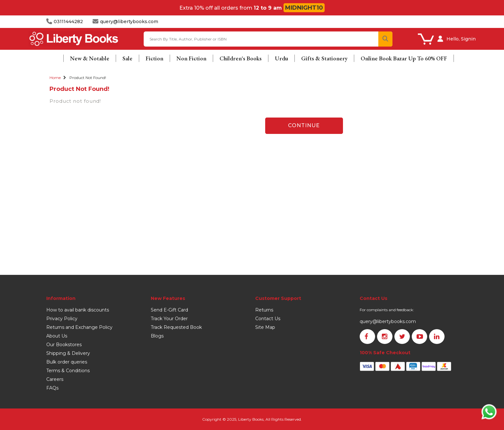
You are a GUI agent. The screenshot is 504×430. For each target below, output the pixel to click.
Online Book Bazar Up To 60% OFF (404, 58)
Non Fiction (191, 58)
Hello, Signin (461, 39)
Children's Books (241, 58)
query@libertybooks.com (388, 321)
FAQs (52, 388)
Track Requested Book (176, 327)
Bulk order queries (67, 362)
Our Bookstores (64, 345)
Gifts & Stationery (324, 58)
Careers (55, 379)
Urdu (281, 58)
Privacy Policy (62, 319)
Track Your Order (169, 319)
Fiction (154, 58)
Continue (304, 125)
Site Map (265, 327)
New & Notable (90, 58)
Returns (264, 310)
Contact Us (268, 319)
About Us (57, 336)
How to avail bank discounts (78, 310)
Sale (127, 58)
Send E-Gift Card (169, 310)
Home (55, 78)
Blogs (157, 336)
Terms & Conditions (68, 371)
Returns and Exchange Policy (79, 327)
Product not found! (88, 78)
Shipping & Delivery (68, 353)
